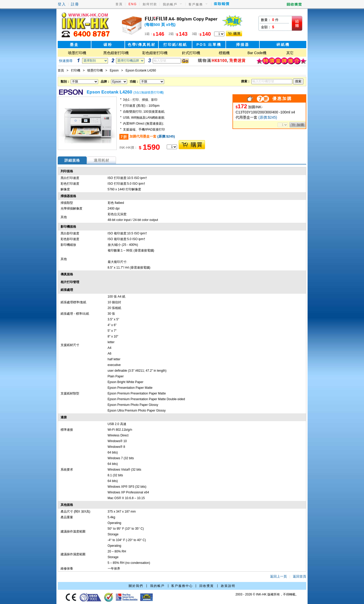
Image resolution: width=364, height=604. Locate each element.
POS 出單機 (209, 45)
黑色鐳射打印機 (116, 53)
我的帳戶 (170, 4)
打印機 (76, 70)
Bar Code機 (257, 53)
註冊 (75, 4)
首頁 (119, 4)
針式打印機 (191, 53)
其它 (290, 53)
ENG (133, 4)
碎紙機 (283, 45)
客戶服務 (196, 4)
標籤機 (224, 53)
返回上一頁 (278, 576)
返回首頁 (300, 576)
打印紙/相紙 (175, 45)
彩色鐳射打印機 (155, 53)
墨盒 (74, 45)
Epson (114, 70)
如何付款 (150, 4)
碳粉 (108, 45)
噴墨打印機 (77, 53)
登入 (62, 4)
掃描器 (243, 45)
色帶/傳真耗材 (142, 45)
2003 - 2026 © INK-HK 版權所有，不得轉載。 (267, 594)
